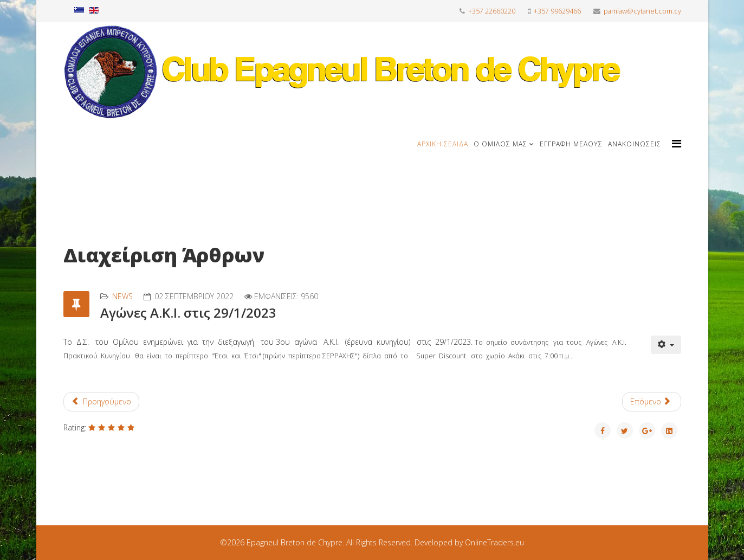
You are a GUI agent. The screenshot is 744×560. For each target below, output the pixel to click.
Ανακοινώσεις (635, 144)
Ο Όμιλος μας (500, 144)
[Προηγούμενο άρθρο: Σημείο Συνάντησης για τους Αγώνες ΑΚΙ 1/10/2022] (102, 402)
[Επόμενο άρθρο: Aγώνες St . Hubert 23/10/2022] (652, 402)
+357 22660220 (492, 11)
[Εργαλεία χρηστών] (666, 345)
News (122, 296)
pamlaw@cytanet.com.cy (642, 11)
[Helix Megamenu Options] (677, 143)
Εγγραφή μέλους (571, 144)
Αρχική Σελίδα (443, 144)
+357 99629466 (557, 11)
